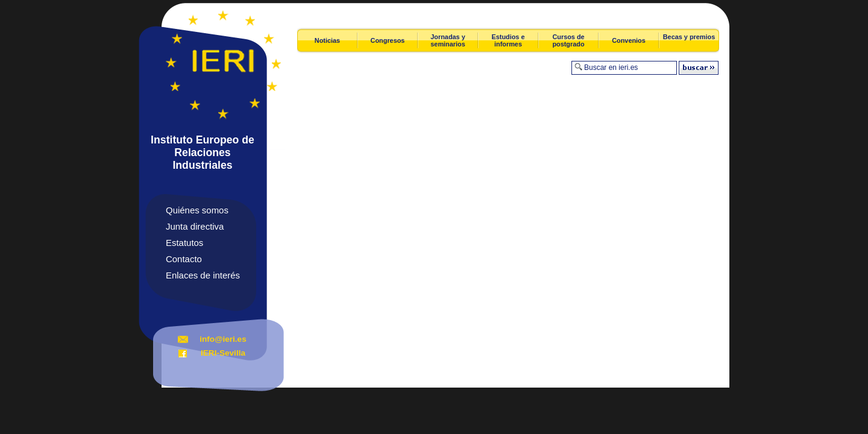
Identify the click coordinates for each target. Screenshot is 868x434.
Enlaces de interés (203, 275)
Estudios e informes (508, 40)
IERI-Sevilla (223, 353)
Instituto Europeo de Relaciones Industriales (203, 153)
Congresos (388, 40)
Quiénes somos (197, 210)
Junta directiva (195, 226)
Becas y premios (689, 37)
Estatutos (184, 243)
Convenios (629, 40)
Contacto (184, 259)
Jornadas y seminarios (448, 40)
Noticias (327, 40)
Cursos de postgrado (568, 40)
